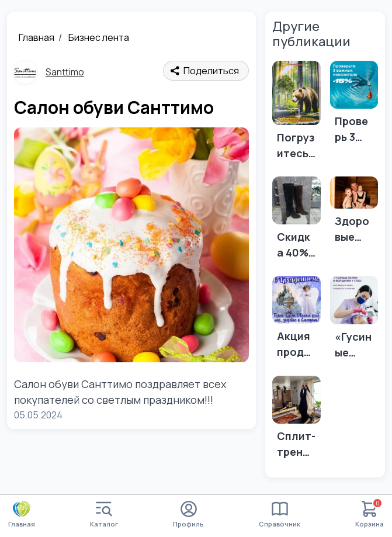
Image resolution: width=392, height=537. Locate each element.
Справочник (280, 515)
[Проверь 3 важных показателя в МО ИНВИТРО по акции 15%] (354, 106)
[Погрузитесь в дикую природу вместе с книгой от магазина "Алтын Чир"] (296, 114)
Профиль (188, 515)
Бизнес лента (99, 37)
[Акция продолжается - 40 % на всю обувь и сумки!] (296, 321)
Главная (37, 37)
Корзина (370, 515)
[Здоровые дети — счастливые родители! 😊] (354, 214)
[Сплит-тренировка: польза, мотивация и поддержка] (296, 421)
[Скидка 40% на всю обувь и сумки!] (296, 222)
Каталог (104, 515)
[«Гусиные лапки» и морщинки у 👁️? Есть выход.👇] (354, 321)
